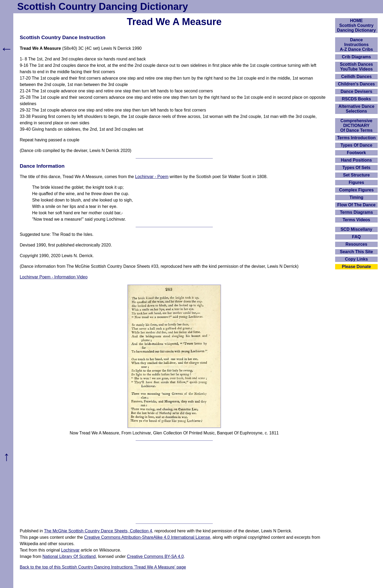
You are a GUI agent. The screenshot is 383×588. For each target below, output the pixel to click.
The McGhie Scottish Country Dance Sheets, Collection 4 (98, 531)
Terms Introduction (357, 138)
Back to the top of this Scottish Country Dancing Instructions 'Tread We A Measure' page (103, 567)
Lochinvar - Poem (152, 177)
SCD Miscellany (356, 229)
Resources (356, 244)
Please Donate (356, 267)
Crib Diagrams (356, 57)
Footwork (356, 153)
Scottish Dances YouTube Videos (356, 67)
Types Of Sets (356, 168)
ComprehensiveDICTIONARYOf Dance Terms (356, 126)
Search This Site (357, 252)
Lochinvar (70, 550)
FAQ (357, 237)
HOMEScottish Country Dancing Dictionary (356, 25)
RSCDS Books (356, 99)
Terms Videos (356, 220)
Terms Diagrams (356, 212)
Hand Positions (356, 160)
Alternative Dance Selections (356, 109)
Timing (356, 197)
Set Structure (356, 175)
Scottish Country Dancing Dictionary (103, 7)
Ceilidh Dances (357, 77)
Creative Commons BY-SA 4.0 (155, 556)
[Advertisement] (174, 482)
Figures (356, 182)
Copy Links (356, 259)
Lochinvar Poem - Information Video (54, 277)
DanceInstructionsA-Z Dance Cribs (356, 45)
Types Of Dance (356, 145)
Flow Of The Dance (356, 205)
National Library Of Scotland (69, 556)
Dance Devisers (356, 91)
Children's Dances (357, 84)
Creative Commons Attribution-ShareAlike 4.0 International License (147, 537)
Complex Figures (356, 190)
